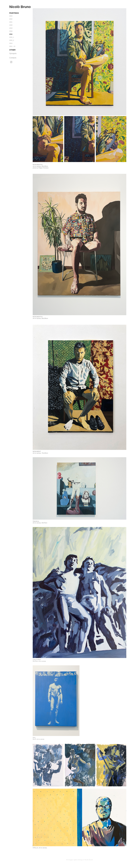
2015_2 (12, 40)
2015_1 (12, 37)
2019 (11, 28)
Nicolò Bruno (20, 7)
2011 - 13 (12, 46)
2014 (11, 43)
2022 (11, 19)
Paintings (14, 13)
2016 (11, 34)
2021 (11, 22)
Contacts (13, 58)
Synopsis (13, 53)
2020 (11, 25)
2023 (11, 16)
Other (12, 50)
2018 (11, 31)
